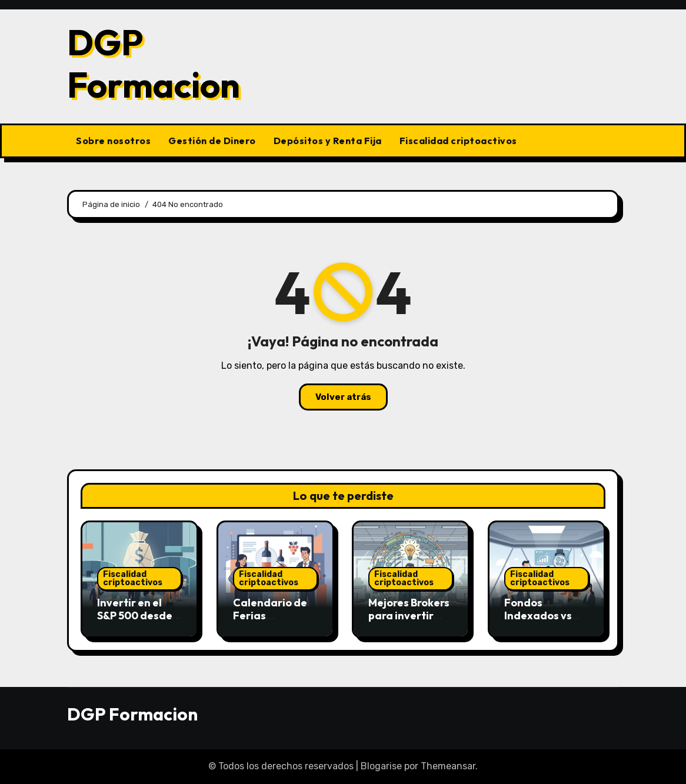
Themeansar (448, 766)
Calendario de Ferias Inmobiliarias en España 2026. (274, 622)
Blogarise (381, 766)
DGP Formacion (154, 64)
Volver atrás (343, 397)
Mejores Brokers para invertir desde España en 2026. (409, 622)
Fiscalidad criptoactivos (458, 141)
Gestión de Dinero (212, 141)
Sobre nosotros (113, 141)
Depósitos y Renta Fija (328, 141)
